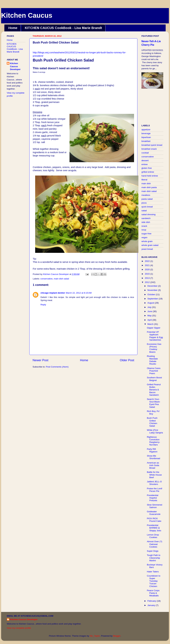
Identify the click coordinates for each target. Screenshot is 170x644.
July (150, 307)
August (151, 303)
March (151, 324)
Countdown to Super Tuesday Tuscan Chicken (154, 581)
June (150, 311)
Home (13, 28)
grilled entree (148, 172)
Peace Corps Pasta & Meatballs (153, 593)
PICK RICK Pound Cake (154, 520)
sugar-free (146, 234)
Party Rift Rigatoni (152, 450)
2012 (148, 282)
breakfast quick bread (152, 145)
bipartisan (146, 137)
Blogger (117, 636)
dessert (145, 160)
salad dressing (148, 214)
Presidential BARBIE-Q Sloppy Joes (154, 528)
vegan (144, 237)
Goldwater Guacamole (154, 513)
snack (144, 226)
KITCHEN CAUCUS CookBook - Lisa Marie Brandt (63, 28)
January (152, 605)
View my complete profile (19, 628)
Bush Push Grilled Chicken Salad (152, 422)
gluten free (147, 168)
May (150, 316)
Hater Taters (153, 572)
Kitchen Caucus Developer (15, 66)
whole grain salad (150, 245)
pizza (144, 203)
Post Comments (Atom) (57, 367)
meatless (146, 195)
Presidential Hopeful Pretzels (153, 498)
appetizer (146, 130)
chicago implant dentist (53, 293)
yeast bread (147, 249)
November (153, 290)
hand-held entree (150, 176)
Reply (43, 305)
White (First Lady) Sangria (155, 431)
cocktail (145, 153)
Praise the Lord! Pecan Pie (155, 490)
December (153, 286)
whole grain (147, 241)
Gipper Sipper (154, 328)
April (150, 320)
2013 (148, 278)
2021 (148, 265)
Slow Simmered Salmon (155, 506)
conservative (46, 279)
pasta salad (147, 199)
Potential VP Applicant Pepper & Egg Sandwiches (155, 336)
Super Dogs (153, 551)
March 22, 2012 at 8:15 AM (79, 293)
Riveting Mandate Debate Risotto (152, 360)
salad (144, 211)
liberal (144, 180)
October (152, 294)
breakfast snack (149, 149)
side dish (146, 222)
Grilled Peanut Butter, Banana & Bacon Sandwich (154, 390)
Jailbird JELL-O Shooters (154, 483)
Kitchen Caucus (27, 15)
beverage (146, 133)
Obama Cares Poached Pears (154, 371)
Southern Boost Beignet (154, 379)
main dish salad (61, 279)
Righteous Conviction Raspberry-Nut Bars (154, 441)
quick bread (147, 207)
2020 (148, 270)
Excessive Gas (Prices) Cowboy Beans (154, 348)
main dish (146, 184)
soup (144, 230)
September (153, 299)
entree (145, 164)
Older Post (127, 360)
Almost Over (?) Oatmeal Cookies (155, 544)
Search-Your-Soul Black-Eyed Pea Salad (154, 403)
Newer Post (40, 360)
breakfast (146, 141)
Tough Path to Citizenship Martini (154, 558)
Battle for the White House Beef (154, 475)
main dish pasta (149, 187)
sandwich (146, 218)
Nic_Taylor (95, 636)
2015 (148, 274)
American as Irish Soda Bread (153, 465)
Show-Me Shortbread (154, 457)
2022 (148, 261)
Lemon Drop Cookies (153, 536)
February (152, 601)
